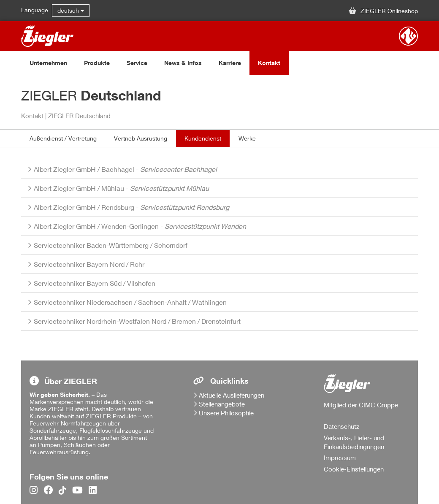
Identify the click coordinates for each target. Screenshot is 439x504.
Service (137, 63)
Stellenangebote (222, 404)
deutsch (71, 10)
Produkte (97, 63)
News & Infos (183, 63)
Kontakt (269, 63)
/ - (125, 169)
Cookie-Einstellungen (354, 469)
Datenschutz (341, 426)
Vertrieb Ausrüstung (141, 138)
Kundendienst (203, 138)
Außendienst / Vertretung (63, 138)
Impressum (340, 458)
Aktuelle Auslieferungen (232, 395)
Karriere (230, 63)
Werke (247, 138)
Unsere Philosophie (226, 413)
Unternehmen (48, 63)
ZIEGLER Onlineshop (383, 11)
